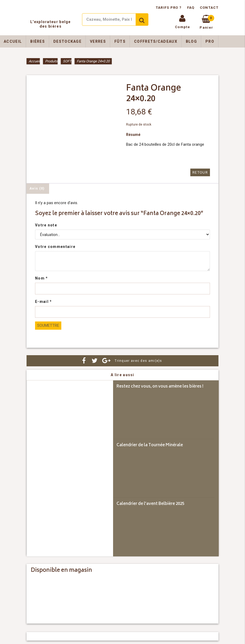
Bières (38, 41)
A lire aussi (123, 375)
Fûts (120, 41)
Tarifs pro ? (169, 8)
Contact (209, 8)
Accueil (34, 61)
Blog (191, 41)
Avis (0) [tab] (37, 188)
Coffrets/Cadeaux (156, 41)
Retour (200, 172)
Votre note (46, 225)
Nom (42, 278)
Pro (210, 41)
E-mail (43, 302)
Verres (98, 41)
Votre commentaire (55, 247)
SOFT (67, 61)
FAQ (191, 8)
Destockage (67, 41)
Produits (51, 61)
